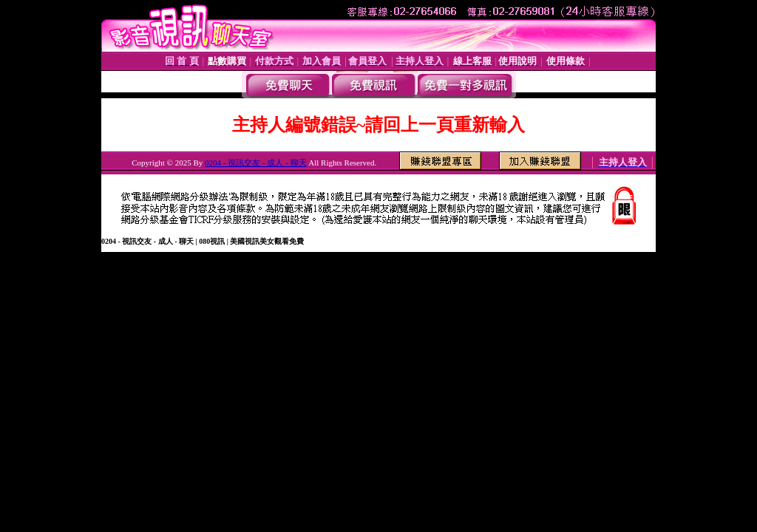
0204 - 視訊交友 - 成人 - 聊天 (256, 163)
